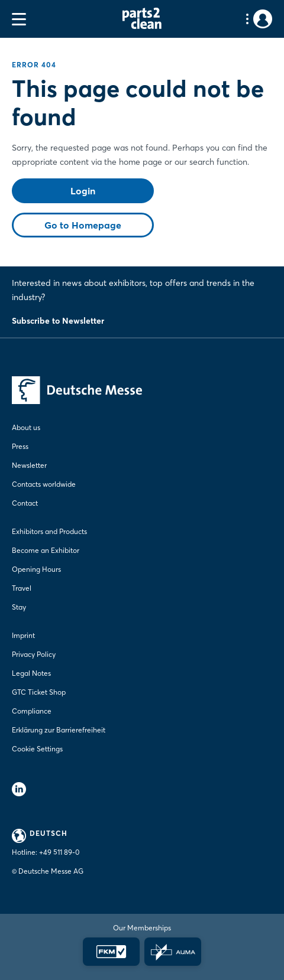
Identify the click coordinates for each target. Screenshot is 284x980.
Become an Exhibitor (46, 550)
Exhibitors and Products (49, 531)
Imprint (23, 635)
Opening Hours (36, 569)
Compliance (32, 711)
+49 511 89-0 (59, 852)
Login (83, 191)
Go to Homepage (83, 225)
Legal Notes (31, 673)
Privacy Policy (34, 654)
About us (26, 427)
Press (20, 446)
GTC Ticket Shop (39, 692)
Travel (22, 588)
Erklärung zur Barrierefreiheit (59, 730)
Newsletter (29, 465)
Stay (19, 607)
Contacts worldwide (44, 484)
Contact (25, 503)
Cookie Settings (37, 749)
